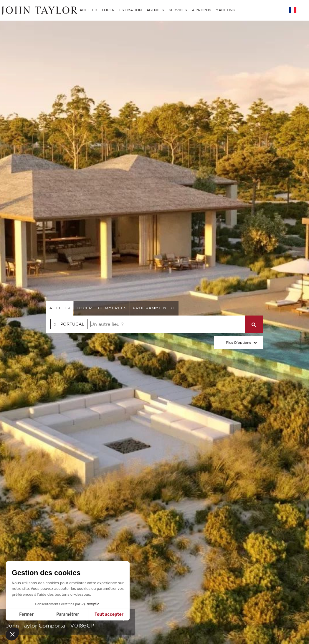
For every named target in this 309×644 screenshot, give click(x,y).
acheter (60, 308)
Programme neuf (154, 308)
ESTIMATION (130, 10)
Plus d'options (238, 342)
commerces (112, 308)
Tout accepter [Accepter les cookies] (109, 614)
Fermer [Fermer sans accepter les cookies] (26, 614)
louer (84, 308)
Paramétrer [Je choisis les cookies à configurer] (68, 614)
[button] (12, 634)
